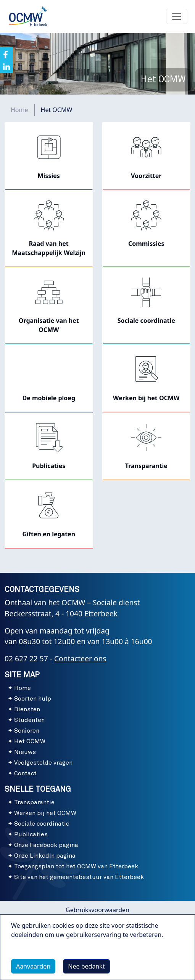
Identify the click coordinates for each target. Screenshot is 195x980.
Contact (25, 773)
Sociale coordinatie (42, 824)
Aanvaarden (33, 966)
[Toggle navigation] (177, 16)
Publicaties (31, 834)
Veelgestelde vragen (43, 763)
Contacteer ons (80, 658)
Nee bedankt (86, 966)
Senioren (27, 731)
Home (19, 110)
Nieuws (25, 752)
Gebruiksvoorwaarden (97, 910)
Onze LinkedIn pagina (45, 856)
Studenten (29, 720)
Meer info (33, 952)
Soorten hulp (33, 699)
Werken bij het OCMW (45, 813)
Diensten (27, 709)
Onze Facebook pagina (46, 845)
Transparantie (34, 802)
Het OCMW (30, 741)
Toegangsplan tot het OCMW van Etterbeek (76, 866)
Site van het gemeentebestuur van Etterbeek (79, 877)
